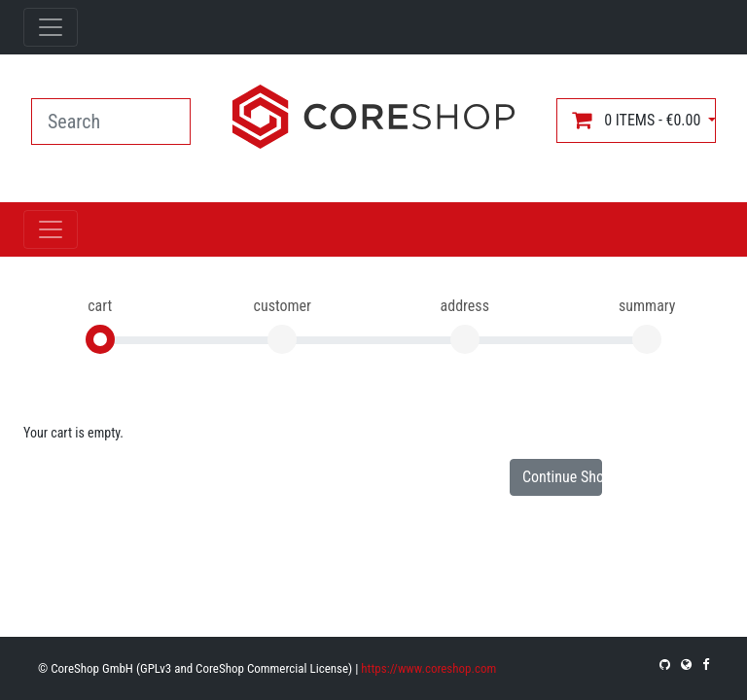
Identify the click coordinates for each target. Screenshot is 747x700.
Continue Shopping (562, 477)
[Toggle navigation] (51, 27)
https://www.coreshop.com (428, 668)
